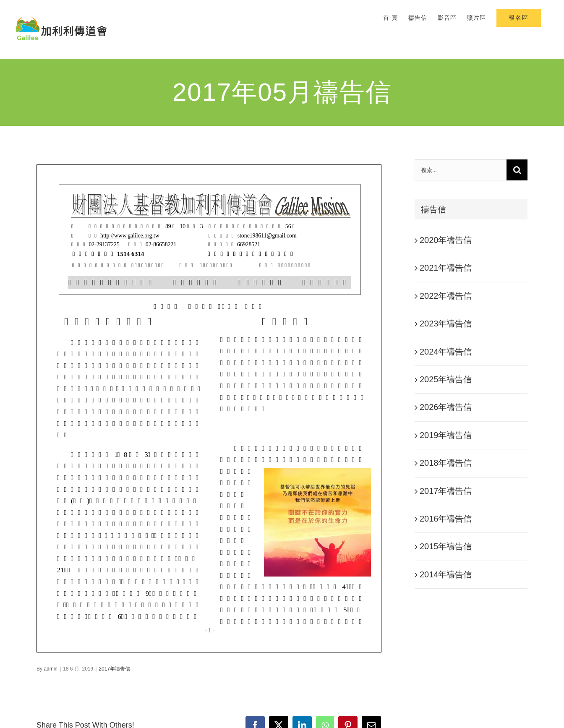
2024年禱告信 (446, 352)
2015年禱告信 (446, 546)
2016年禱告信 (446, 519)
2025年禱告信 (446, 379)
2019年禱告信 (446, 435)
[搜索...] (461, 170)
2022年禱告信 (446, 296)
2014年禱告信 (446, 574)
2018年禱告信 (446, 463)
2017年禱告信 (114, 669)
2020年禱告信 (446, 240)
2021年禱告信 (446, 268)
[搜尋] (517, 170)
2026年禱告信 (446, 407)
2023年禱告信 (446, 324)
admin (51, 669)
